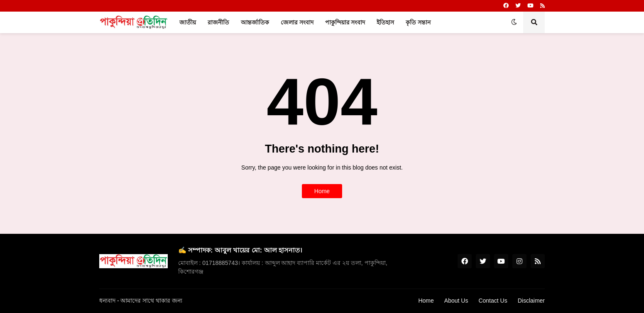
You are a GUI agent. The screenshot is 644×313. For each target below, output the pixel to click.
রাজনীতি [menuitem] (218, 22)
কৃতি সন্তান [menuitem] (418, 22)
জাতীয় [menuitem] (188, 22)
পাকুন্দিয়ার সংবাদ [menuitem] (345, 22)
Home (322, 191)
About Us (456, 301)
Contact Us (493, 301)
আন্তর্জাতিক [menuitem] (255, 22)
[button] (514, 22)
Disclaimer (531, 301)
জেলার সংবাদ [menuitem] (297, 22)
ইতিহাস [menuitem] (385, 22)
